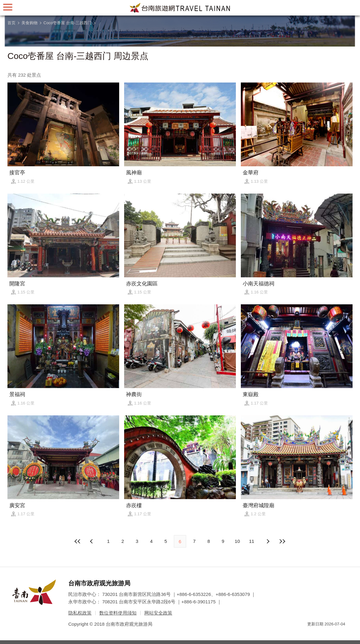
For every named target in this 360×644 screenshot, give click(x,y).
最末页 (282, 541)
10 (237, 541)
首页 (11, 23)
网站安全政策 (158, 613)
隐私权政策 (80, 613)
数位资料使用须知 (118, 613)
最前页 (78, 541)
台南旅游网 (180, 8)
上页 (268, 541)
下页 (92, 541)
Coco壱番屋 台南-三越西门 (67, 23)
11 (252, 541)
